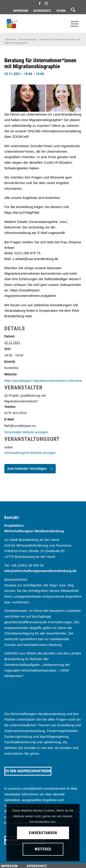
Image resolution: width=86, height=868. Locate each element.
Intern (61, 11)
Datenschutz (42, 11)
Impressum (21, 11)
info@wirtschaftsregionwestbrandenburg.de (40, 571)
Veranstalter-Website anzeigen (26, 432)
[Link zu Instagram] (46, 3)
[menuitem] (21, 11)
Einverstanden (43, 833)
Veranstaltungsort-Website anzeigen (30, 453)
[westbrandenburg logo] (35, 24)
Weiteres (43, 849)
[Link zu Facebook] (40, 3)
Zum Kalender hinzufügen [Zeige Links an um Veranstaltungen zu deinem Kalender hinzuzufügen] (27, 469)
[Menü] (75, 24)
